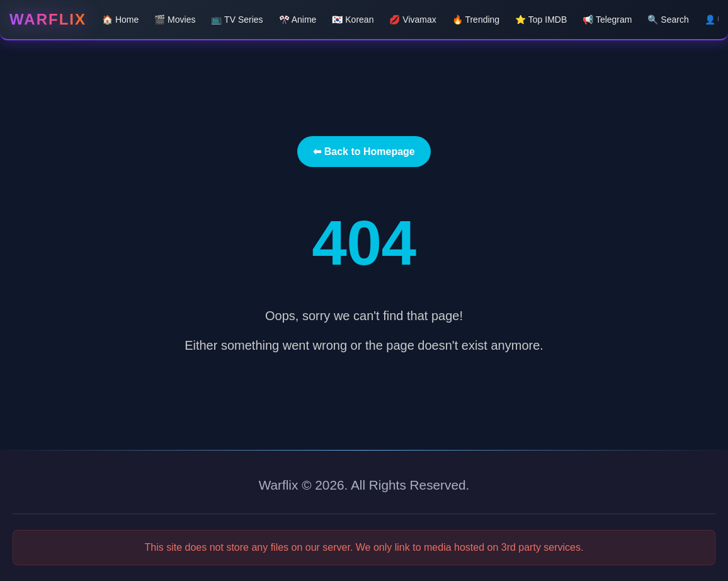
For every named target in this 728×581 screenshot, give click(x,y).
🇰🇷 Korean (353, 20)
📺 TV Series (237, 20)
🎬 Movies (175, 20)
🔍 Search (668, 20)
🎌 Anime (298, 20)
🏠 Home (120, 20)
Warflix (48, 19)
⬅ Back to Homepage (364, 152)
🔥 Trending (476, 20)
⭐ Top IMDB (541, 20)
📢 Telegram (607, 20)
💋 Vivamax (412, 20)
